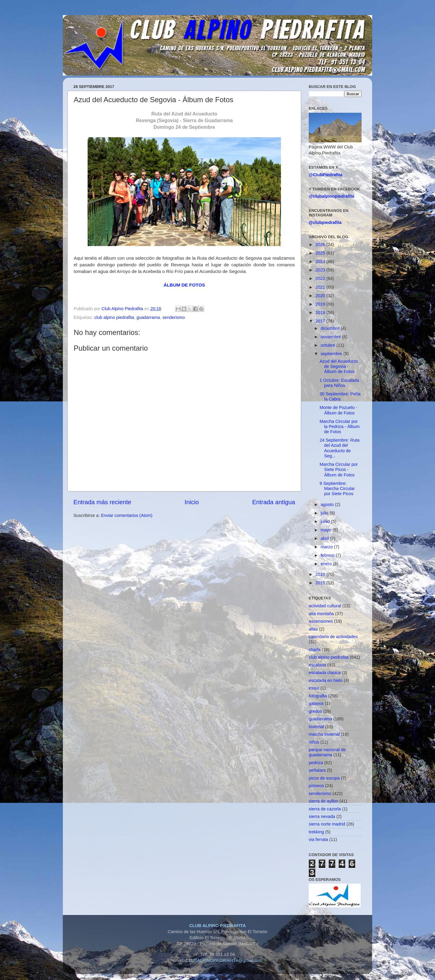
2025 (321, 253)
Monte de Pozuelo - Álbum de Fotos (338, 410)
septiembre (332, 354)
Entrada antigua (274, 502)
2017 (321, 321)
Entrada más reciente (102, 502)
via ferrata (318, 839)
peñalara (317, 770)
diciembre (331, 328)
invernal (316, 727)
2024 (321, 261)
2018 (321, 313)
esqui (314, 688)
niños (314, 742)
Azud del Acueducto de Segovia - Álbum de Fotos (339, 367)
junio (326, 521)
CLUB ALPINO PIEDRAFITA (217, 926)
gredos (315, 711)
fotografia (318, 696)
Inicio (192, 502)
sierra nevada (322, 816)
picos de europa (324, 778)
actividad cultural (325, 606)
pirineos (316, 786)
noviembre (332, 337)
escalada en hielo (326, 680)
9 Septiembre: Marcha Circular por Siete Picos (337, 489)
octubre (329, 345)
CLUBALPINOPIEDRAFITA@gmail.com (224, 960)
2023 (321, 270)
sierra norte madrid (327, 824)
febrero (328, 555)
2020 (321, 296)
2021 (321, 287)
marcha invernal (324, 734)
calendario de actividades (333, 637)
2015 (321, 583)
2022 (321, 278)
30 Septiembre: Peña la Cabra (340, 396)
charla (315, 650)
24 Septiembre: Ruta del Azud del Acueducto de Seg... (340, 448)
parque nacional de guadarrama (327, 752)
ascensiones (321, 621)
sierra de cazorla (325, 809)
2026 (321, 245)
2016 (321, 574)
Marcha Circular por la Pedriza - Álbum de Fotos (340, 427)
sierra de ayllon (324, 801)
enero (327, 564)
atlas (313, 629)
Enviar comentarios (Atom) (127, 515)
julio (325, 513)
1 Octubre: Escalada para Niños (339, 383)
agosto (328, 505)
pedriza (316, 763)
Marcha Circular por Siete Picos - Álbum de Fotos (339, 470)
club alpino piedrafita (114, 317)
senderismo (174, 317)
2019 (321, 304)
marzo (327, 547)
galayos (316, 703)
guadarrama (148, 317)
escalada (317, 665)
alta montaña (321, 614)
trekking (316, 832)
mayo (327, 530)
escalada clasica (325, 673)
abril (325, 538)
